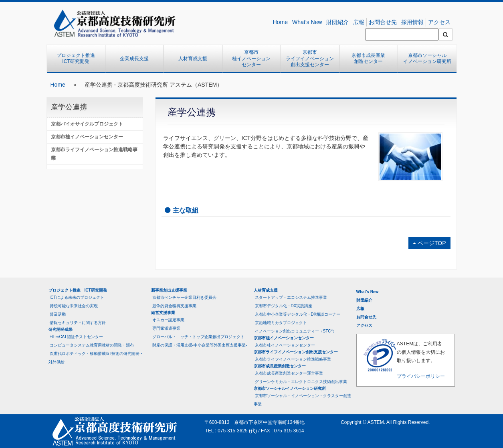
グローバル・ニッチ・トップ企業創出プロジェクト (198, 337)
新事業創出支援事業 (169, 290)
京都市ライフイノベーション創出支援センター (310, 58)
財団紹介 (337, 22)
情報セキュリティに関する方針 (78, 323)
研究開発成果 (61, 329)
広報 (359, 22)
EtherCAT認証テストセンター (76, 337)
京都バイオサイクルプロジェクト (87, 124)
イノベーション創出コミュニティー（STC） (296, 331)
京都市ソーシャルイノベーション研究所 (427, 59)
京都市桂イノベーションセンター (251, 58)
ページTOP (429, 243)
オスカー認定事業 (168, 320)
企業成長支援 (134, 59)
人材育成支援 (193, 59)
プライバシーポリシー (421, 376)
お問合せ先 (383, 22)
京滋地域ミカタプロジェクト (281, 323)
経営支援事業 (163, 313)
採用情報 (412, 22)
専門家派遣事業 (166, 328)
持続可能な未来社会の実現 (74, 306)
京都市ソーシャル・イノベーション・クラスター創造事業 (302, 400)
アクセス (439, 22)
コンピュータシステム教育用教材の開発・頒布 (92, 345)
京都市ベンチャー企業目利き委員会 (184, 297)
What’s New (307, 22)
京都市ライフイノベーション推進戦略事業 (94, 154)
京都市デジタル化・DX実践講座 (284, 306)
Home (280, 22)
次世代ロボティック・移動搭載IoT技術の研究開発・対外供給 (96, 358)
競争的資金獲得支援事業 (174, 306)
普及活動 (58, 314)
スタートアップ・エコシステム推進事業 (291, 297)
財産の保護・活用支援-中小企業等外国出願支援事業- (200, 345)
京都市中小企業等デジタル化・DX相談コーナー (298, 314)
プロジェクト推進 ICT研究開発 (78, 59)
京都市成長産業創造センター (368, 59)
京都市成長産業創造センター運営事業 (289, 373)
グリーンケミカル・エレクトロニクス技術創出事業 (301, 382)
